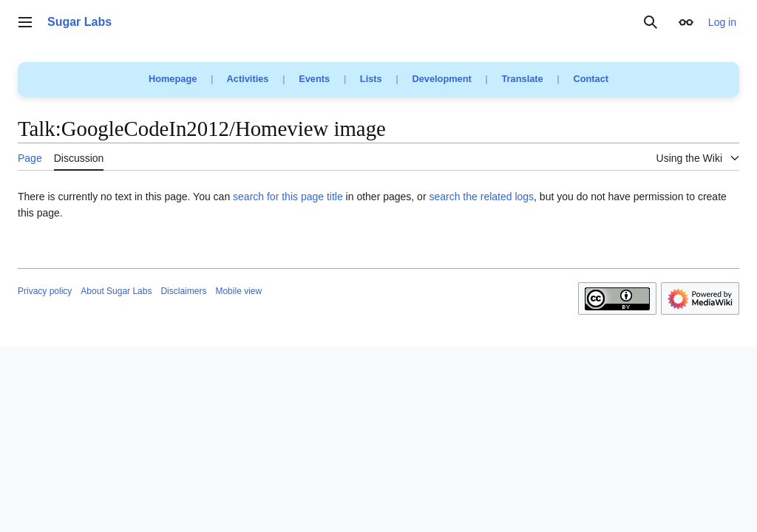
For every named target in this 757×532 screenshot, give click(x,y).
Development (441, 79)
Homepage (173, 79)
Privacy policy (45, 291)
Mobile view (238, 291)
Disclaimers (183, 291)
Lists (371, 79)
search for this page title (288, 197)
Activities (248, 79)
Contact (591, 79)
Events (314, 79)
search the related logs (481, 197)
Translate (523, 79)
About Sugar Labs (116, 291)
